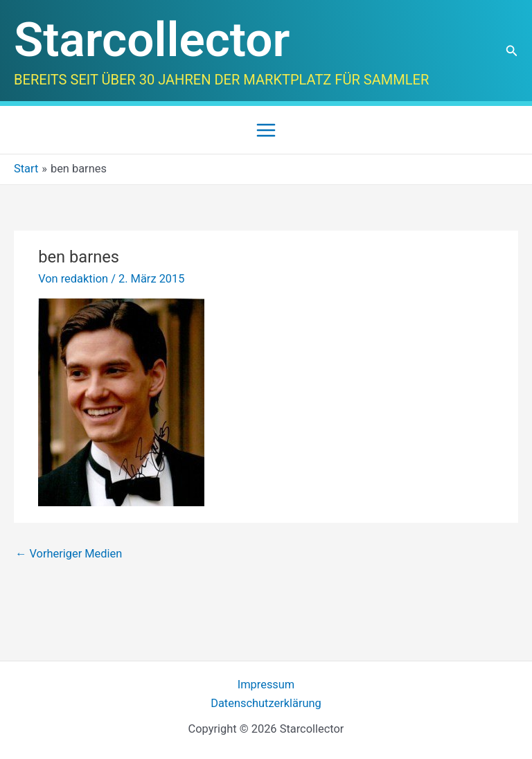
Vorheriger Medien (69, 554)
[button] (512, 51)
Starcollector (152, 40)
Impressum (266, 685)
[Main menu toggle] (266, 130)
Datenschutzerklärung (266, 703)
